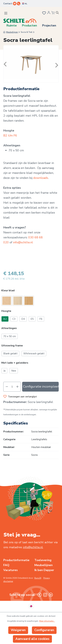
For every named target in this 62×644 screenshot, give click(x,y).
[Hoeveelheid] (12, 387)
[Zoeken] (58, 13)
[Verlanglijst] (44, 13)
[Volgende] (56, 64)
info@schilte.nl (23, 242)
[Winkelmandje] (53, 13)
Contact (8, 4)
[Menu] (6, 13)
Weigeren (18, 630)
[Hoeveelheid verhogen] (18, 387)
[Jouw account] (49, 14)
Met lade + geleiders (15, 363)
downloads (41, 178)
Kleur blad (8, 291)
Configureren (44, 630)
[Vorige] (6, 64)
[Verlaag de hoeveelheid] (7, 387)
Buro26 (38, 578)
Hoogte (6, 311)
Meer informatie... (47, 621)
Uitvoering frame (12, 346)
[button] (31, 291)
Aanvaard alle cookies (32, 639)
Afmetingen (9, 328)
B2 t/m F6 (10, 135)
